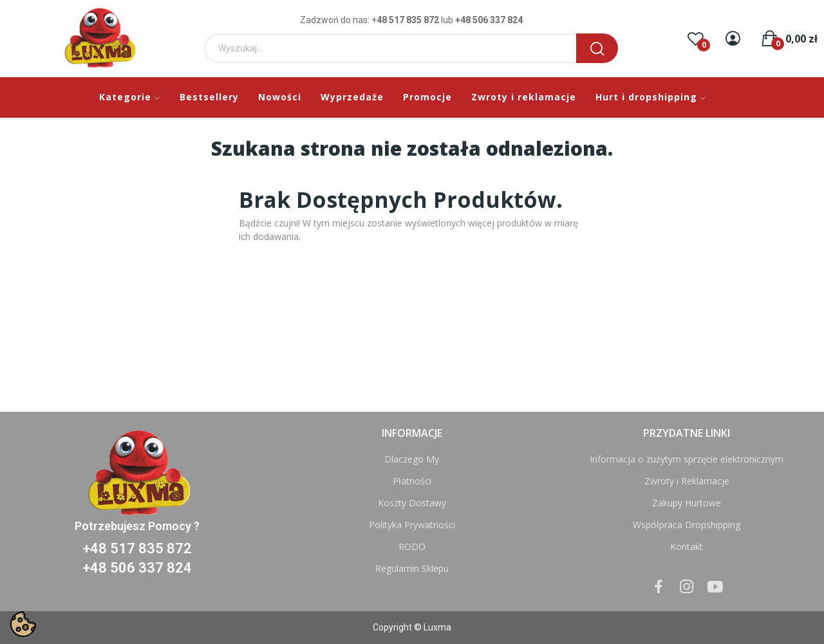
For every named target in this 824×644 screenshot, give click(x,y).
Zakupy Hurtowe (687, 503)
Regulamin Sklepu (412, 568)
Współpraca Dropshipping (687, 525)
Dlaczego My (412, 459)
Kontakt (687, 547)
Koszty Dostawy (412, 503)
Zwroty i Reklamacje (687, 481)
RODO (412, 547)
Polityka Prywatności (412, 525)
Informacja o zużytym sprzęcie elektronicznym (687, 459)
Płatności (412, 481)
